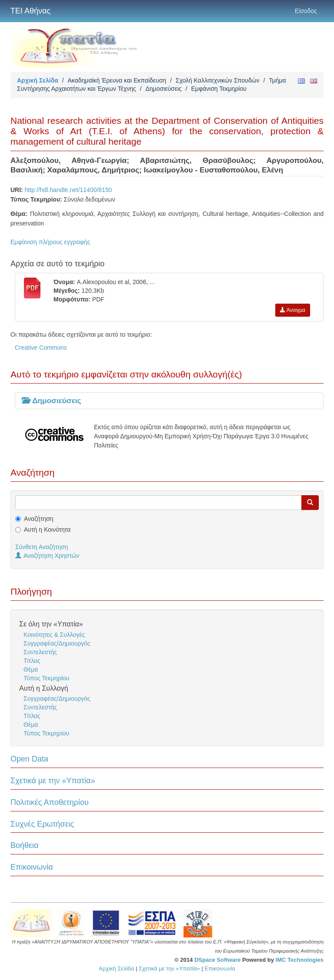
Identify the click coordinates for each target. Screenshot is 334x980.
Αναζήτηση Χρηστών (47, 556)
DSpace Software (217, 960)
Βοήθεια (24, 845)
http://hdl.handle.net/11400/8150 (68, 190)
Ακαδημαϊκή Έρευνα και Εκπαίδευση (117, 80)
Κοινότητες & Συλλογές (54, 635)
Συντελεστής (40, 652)
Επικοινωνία (32, 867)
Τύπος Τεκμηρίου (46, 678)
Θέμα (31, 669)
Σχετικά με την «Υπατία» (53, 781)
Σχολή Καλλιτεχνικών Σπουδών (218, 80)
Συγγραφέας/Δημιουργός (57, 643)
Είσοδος (306, 11)
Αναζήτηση (39, 519)
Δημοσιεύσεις (163, 89)
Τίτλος (32, 661)
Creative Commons (41, 348)
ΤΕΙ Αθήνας (30, 11)
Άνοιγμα (293, 310)
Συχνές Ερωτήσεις (42, 824)
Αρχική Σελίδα (38, 80)
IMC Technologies (300, 960)
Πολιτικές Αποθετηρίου (50, 802)
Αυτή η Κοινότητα (47, 530)
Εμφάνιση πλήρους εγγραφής (50, 242)
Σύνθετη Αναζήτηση (42, 547)
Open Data (29, 759)
